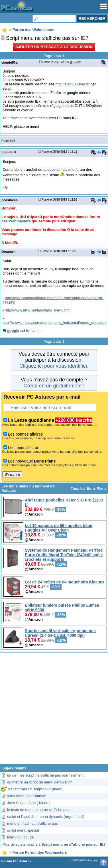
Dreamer (8, 251)
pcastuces (10, 200)
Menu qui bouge (20, 837)
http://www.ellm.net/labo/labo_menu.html (38, 310)
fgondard (9, 152)
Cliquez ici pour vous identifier (53, 366)
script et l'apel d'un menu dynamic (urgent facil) (46, 817)
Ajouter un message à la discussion (54, 47)
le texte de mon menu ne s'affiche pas (38, 810)
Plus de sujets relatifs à (54, 844)
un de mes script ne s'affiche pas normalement (45, 775)
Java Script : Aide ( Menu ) (29, 803)
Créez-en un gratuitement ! (54, 386)
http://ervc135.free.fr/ (72, 84)
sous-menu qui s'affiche (27, 796)
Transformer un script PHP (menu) (35, 789)
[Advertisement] (54, 711)
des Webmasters (16, 221)
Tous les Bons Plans (89, 488)
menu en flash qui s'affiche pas (32, 823)
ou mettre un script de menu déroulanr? (40, 782)
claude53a (9, 62)
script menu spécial (23, 830)
